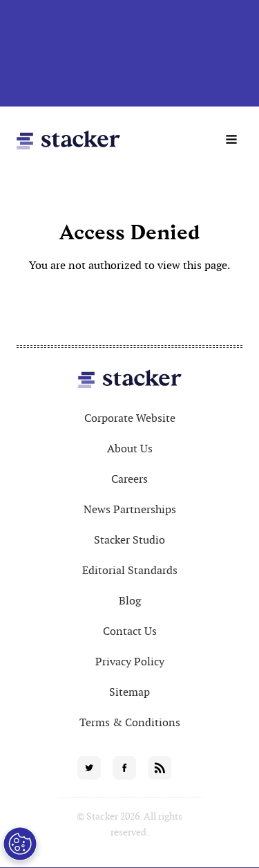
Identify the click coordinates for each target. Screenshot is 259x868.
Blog (130, 601)
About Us (130, 449)
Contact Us (130, 631)
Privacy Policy (130, 662)
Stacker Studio (129, 540)
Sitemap (129, 692)
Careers (129, 479)
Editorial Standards (130, 570)
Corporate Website (130, 418)
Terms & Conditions (130, 722)
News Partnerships (130, 509)
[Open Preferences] (19, 844)
